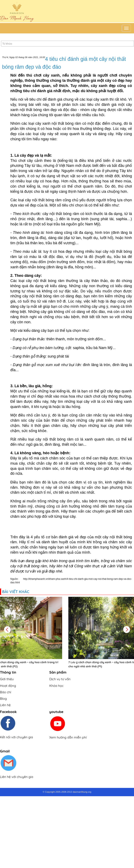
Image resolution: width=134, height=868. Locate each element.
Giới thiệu (7, 679)
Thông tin (8, 672)
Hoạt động (8, 686)
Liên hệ (5, 705)
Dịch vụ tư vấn (60, 679)
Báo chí (6, 692)
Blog (3, 698)
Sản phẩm (58, 672)
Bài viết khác (16, 592)
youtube (56, 712)
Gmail (5, 751)
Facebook (8, 712)
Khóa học (56, 686)
